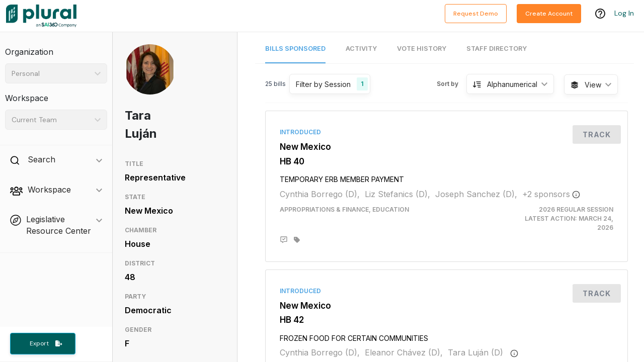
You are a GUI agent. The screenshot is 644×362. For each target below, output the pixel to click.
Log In (624, 14)
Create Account (549, 14)
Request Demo (476, 14)
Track (597, 134)
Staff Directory (497, 49)
